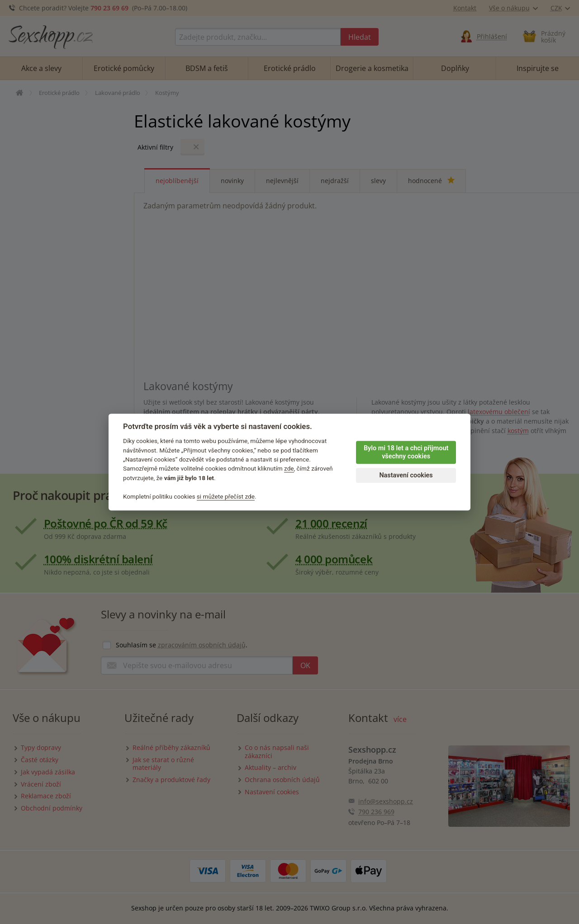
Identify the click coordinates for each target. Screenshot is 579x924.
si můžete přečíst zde (226, 496)
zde (289, 469)
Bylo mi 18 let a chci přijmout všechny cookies (406, 453)
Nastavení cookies (406, 475)
